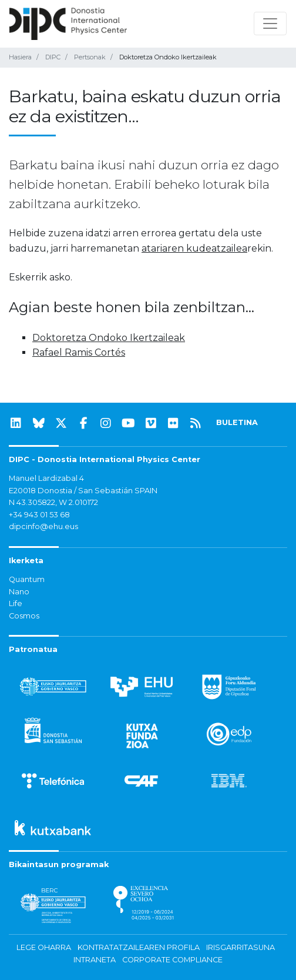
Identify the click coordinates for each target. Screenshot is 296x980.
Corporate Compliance (172, 960)
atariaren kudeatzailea (194, 248)
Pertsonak (90, 57)
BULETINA (237, 422)
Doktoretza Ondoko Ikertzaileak (109, 338)
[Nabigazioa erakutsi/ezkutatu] (270, 24)
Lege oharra (44, 947)
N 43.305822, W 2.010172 (53, 502)
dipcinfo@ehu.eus (43, 526)
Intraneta (95, 960)
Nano (19, 592)
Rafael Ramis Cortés (79, 352)
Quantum (27, 579)
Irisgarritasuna (240, 947)
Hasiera (20, 57)
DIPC (53, 57)
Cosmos (24, 616)
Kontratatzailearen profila (139, 947)
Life (16, 603)
